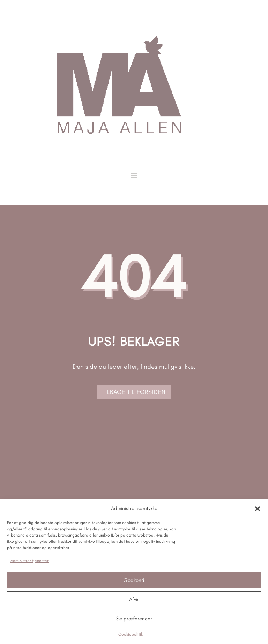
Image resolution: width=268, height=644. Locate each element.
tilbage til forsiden (134, 392)
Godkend (134, 580)
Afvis (134, 599)
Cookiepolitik (131, 634)
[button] (258, 509)
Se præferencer (134, 619)
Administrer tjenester (29, 561)
